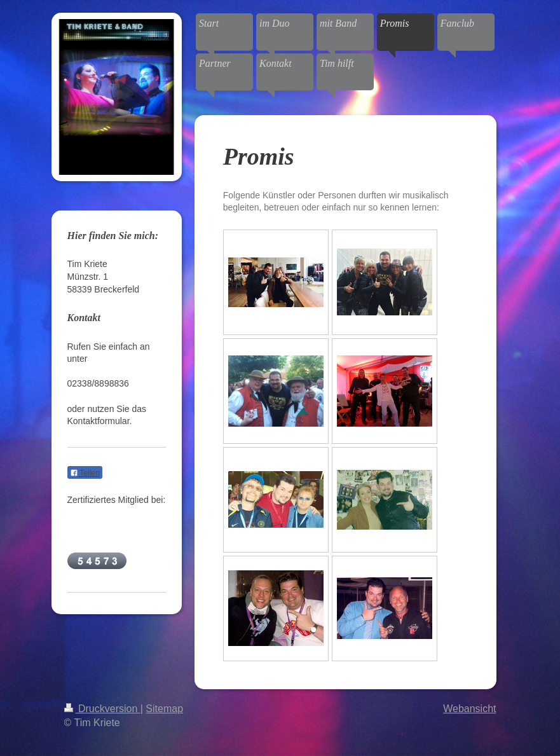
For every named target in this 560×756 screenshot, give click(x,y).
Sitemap (164, 709)
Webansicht (469, 709)
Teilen (85, 473)
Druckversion (102, 709)
